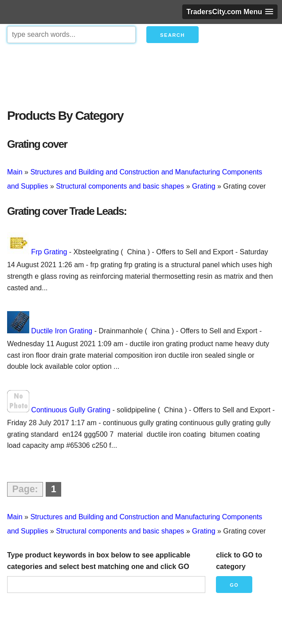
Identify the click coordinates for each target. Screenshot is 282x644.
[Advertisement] (141, 74)
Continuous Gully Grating (71, 410)
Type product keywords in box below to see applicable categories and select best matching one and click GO (99, 561)
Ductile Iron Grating (62, 331)
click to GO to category (239, 561)
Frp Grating (49, 252)
